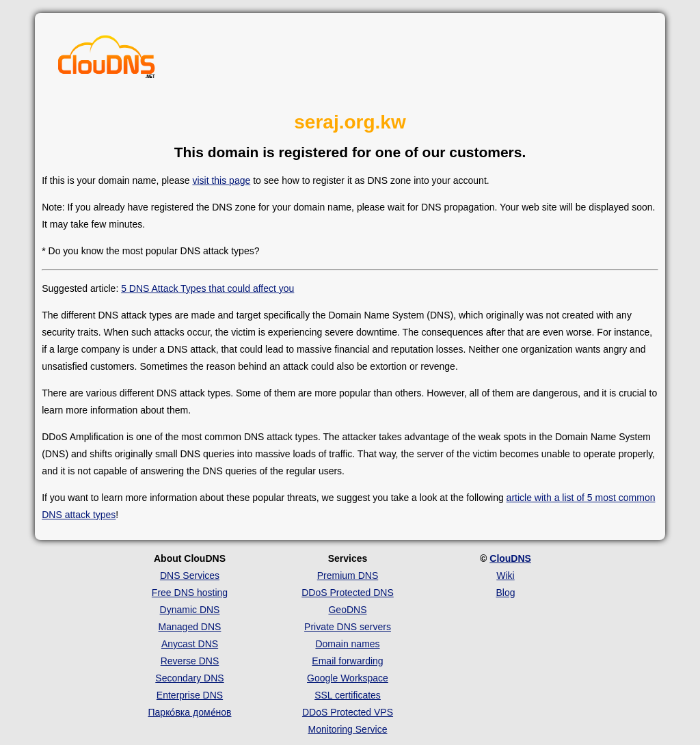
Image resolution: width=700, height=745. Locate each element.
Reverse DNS (190, 661)
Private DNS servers (348, 627)
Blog (505, 593)
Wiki (505, 575)
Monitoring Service (348, 729)
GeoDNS (347, 610)
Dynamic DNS (190, 610)
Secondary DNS (189, 678)
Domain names (347, 644)
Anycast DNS (190, 644)
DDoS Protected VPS (348, 712)
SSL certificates (348, 695)
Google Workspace (348, 678)
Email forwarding (347, 661)
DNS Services (190, 575)
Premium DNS (348, 575)
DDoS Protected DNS (348, 593)
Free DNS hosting (190, 593)
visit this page (221, 180)
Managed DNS (190, 627)
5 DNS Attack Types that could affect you (207, 288)
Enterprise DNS (190, 695)
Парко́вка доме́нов (190, 712)
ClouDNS (510, 558)
